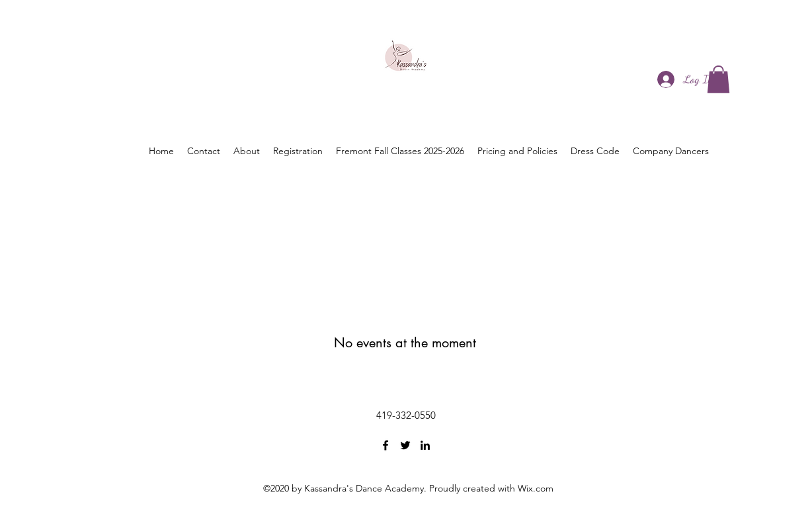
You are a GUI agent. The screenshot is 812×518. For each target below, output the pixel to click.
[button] (718, 79)
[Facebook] (386, 445)
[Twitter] (405, 445)
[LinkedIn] (425, 445)
